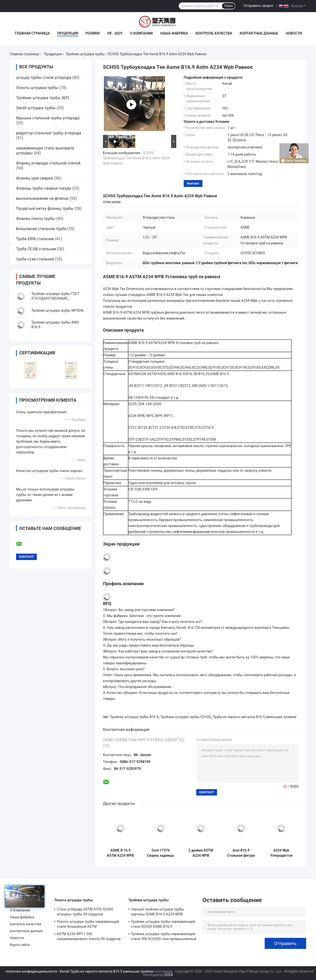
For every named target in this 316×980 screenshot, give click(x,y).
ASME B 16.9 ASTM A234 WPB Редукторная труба (120, 853)
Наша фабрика (174, 33)
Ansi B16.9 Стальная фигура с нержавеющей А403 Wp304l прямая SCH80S (241, 853)
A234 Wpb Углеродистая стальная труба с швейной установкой (281, 853)
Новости (294, 33)
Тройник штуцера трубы (85, 54)
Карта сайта (20, 945)
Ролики (93, 33)
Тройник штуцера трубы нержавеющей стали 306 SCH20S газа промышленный (164, 936)
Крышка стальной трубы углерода (48, 118)
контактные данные (259, 33)
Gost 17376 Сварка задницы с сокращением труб (161, 853)
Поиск (228, 6)
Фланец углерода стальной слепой (48, 163)
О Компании (141, 33)
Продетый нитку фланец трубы (45, 209)
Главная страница (32, 33)
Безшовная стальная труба (41, 229)
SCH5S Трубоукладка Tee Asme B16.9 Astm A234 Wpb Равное (136, 158)
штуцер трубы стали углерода (44, 78)
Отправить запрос (258, 6)
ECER (169, 975)
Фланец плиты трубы (36, 219)
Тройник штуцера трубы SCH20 (186, 717)
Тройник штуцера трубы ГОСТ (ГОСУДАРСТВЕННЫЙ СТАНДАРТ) (55, 298)
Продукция (68, 33)
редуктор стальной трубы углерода (49, 133)
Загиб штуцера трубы (36, 108)
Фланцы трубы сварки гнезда (44, 188)
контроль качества (214, 33)
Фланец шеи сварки (34, 178)
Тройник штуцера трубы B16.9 (134, 717)
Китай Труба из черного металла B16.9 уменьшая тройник (107, 971)
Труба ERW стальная (35, 239)
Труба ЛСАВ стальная (36, 249)
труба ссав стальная (35, 259)
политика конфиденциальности (31, 971)
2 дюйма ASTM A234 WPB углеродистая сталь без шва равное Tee (201, 853)
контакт (193, 183)
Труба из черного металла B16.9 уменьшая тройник (255, 717)
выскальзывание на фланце (42, 198)
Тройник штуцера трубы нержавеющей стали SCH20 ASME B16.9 (163, 924)
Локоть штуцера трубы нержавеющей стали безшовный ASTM (88, 924)
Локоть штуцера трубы (37, 88)
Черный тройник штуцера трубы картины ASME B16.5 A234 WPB (157, 912)
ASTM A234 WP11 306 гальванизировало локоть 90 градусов (89, 936)
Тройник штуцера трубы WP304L (58, 310)
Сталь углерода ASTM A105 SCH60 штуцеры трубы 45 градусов (85, 912)
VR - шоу (115, 33)
